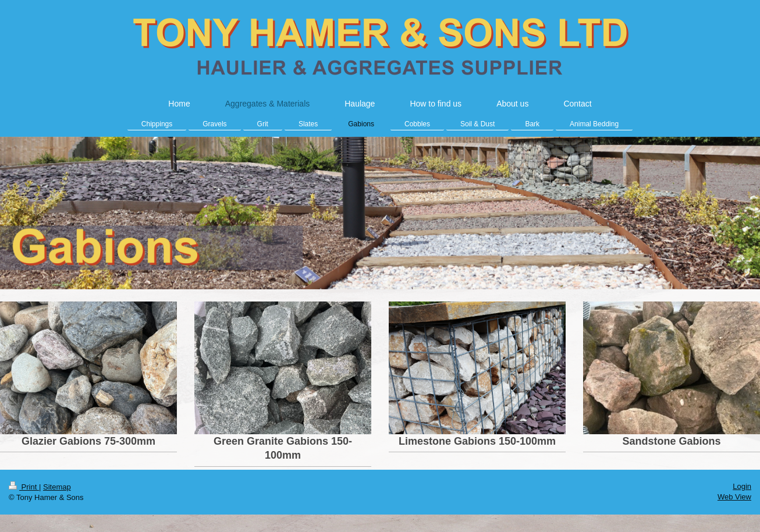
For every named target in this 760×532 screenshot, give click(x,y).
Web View (734, 497)
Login (742, 486)
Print (24, 487)
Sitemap (57, 487)
